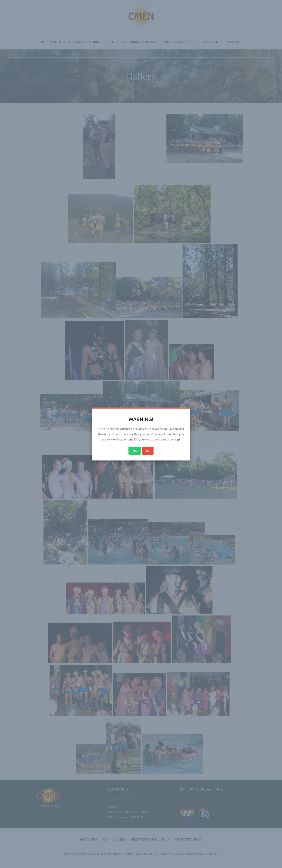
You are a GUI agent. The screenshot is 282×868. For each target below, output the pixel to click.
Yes (135, 451)
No (148, 451)
